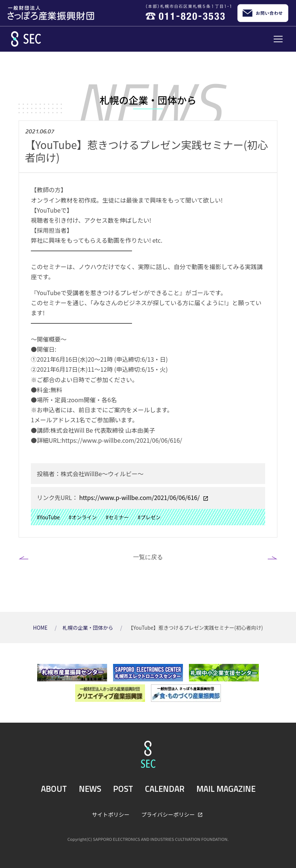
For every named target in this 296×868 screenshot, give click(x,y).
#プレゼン (149, 517)
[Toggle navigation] (278, 39)
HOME (41, 627)
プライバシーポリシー (169, 814)
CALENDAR (165, 789)
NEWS (90, 789)
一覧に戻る (148, 557)
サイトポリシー (111, 814)
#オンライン (83, 517)
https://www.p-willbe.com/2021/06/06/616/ (139, 497)
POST (123, 789)
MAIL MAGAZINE (226, 789)
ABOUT (54, 789)
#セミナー (117, 517)
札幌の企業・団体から (88, 627)
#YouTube (48, 517)
